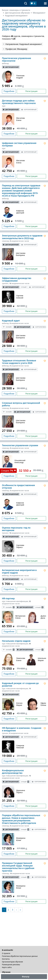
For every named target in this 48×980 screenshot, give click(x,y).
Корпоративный (29, 110)
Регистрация (31, 91)
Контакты (6, 959)
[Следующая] (16, 910)
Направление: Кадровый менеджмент (24, 44)
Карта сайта (7, 967)
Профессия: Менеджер (16, 49)
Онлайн (7, 327)
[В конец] (20, 910)
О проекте (6, 953)
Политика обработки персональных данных (20, 956)
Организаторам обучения (12, 962)
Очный (24, 287)
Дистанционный (11, 67)
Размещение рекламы (11, 964)
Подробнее (9, 91)
